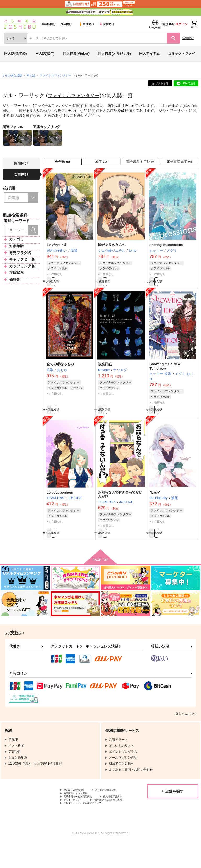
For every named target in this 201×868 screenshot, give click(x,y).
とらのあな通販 (12, 75)
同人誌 (31, 75)
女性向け (107, 24)
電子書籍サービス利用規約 (82, 815)
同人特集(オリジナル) (114, 54)
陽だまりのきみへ (42, 110)
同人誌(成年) (45, 54)
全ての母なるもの (60, 370)
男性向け (86, 24)
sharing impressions (166, 248)
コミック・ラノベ (182, 54)
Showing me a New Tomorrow (165, 372)
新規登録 (168, 24)
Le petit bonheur (60, 501)
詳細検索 (188, 38)
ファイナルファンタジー (76, 95)
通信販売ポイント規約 (79, 810)
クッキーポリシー (113, 819)
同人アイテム (149, 54)
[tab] (102, 163)
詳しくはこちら (186, 725)
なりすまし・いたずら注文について (89, 828)
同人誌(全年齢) (16, 54)
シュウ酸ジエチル (72, 110)
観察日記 (105, 370)
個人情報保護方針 (76, 819)
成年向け (66, 24)
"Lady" (155, 501)
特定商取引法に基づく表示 (82, 824)
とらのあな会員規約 (78, 806)
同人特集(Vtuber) (76, 54)
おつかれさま (176, 106)
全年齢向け (49, 24)
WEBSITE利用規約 (77, 802)
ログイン (181, 24)
